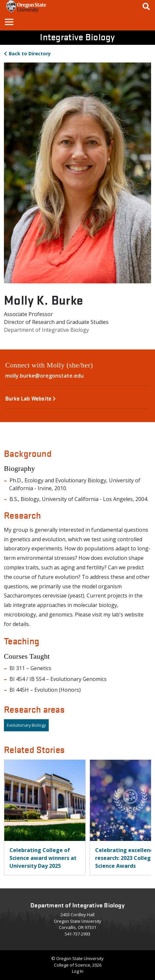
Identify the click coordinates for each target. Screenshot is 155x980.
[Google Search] (146, 6)
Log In (78, 971)
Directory (30, 53)
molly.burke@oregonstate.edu (44, 376)
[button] (9, 22)
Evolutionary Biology (26, 725)
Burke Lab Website (31, 398)
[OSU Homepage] (26, 11)
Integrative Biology (77, 37)
